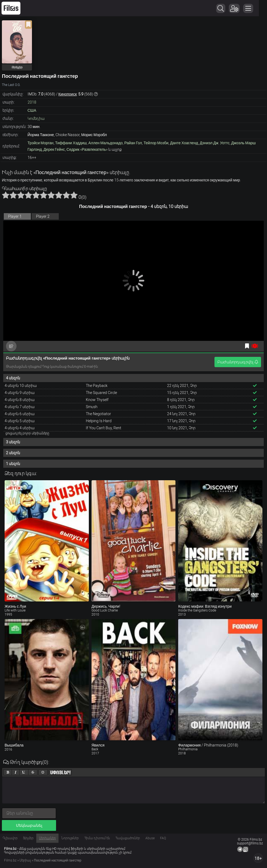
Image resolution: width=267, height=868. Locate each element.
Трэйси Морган (41, 143)
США (32, 110)
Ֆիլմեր (28, 838)
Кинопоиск (68, 94)
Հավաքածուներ (128, 838)
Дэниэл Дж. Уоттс (215, 143)
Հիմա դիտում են (97, 838)
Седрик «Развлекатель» (87, 149)
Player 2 (43, 216)
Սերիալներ (47, 838)
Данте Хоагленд (184, 143)
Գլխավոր (10, 838)
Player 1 (15, 216)
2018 (32, 102)
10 (74, 195)
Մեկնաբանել (29, 825)
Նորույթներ (70, 838)
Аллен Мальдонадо (105, 143)
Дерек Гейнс (54, 149)
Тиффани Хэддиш (71, 143)
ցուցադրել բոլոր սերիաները (27, 433)
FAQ (163, 838)
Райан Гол (133, 143)
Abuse (150, 838)
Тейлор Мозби (156, 143)
